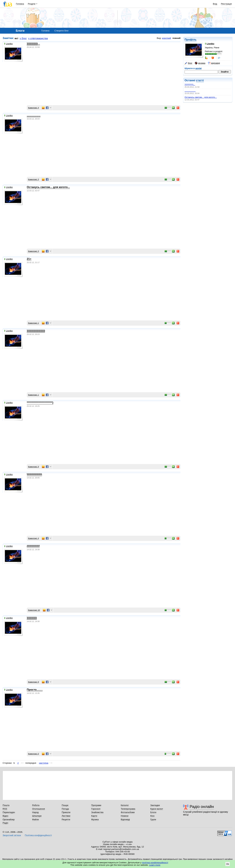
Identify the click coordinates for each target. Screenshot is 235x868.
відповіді (214, 63)
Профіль (191, 40)
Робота (36, 805)
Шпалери (37, 816)
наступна (44, 763)
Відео (5, 816)
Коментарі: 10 (34, 610)
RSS (5, 809)
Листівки (66, 816)
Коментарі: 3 (33, 179)
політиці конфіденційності (155, 863)
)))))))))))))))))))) (36, 331)
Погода (65, 809)
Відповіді (125, 819)
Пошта (6, 805)
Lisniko (8, 44)
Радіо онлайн (202, 807)
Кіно (152, 816)
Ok (228, 864)
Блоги (153, 812)
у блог (23, 38)
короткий (167, 38)
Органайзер (9, 819)
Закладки (155, 805)
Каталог (125, 805)
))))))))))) (32, 618)
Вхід (215, 4)
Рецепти (66, 819)
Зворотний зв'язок (12, 835)
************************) (40, 403)
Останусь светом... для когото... (201, 97)
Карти (94, 816)
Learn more (155, 865)
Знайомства (97, 812)
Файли (35, 819)
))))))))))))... (190, 84)
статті (200, 80)
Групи (153, 819)
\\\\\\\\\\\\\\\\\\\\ (34, 474)
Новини (125, 816)
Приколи (66, 812)
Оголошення (39, 809)
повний (176, 38)
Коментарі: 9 (33, 467)
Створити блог (61, 31)
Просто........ (35, 690)
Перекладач (9, 812)
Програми (96, 805)
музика (200, 63)
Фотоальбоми (128, 812)
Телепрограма (128, 809)
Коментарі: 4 (33, 108)
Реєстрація (226, 4)
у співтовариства (38, 38)
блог (188, 63)
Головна (20, 4)
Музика (95, 819)
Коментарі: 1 (33, 323)
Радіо (5, 823)
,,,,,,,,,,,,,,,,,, (190, 91)
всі (16, 38)
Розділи (32, 4)
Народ (35, 812)
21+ (29, 259)
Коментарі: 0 (33, 754)
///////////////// (33, 546)
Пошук (65, 805)
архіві (199, 68)
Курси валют (157, 809)
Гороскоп (96, 809)
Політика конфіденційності (38, 835)
